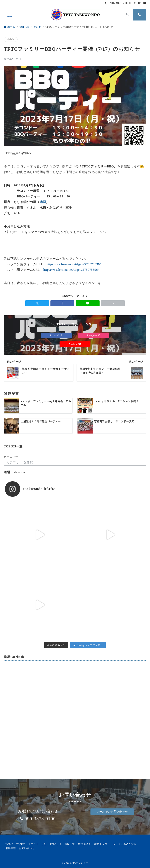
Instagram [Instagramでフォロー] (94, 335)
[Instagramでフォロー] (140, 3)
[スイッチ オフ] (128, 15)
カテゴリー (11, 457)
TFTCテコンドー (79, 863)
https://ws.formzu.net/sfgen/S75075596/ (71, 270)
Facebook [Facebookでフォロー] (57, 335)
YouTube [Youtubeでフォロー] (75, 344)
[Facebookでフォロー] (135, 3)
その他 (11, 39)
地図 (43, 202)
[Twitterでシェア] (37, 303)
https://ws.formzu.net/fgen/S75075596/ (74, 264)
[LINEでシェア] (88, 303)
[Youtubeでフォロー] (145, 3)
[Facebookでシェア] (62, 303)
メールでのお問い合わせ (112, 812)
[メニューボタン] (9, 15)
